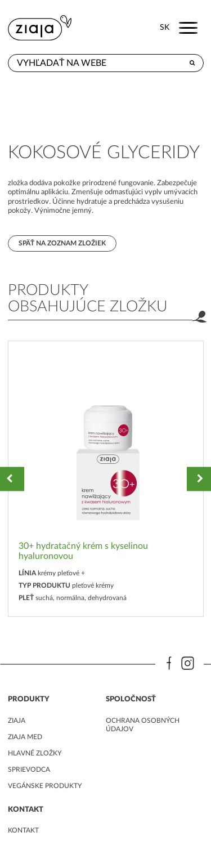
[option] (106, 479)
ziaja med (25, 737)
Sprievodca (29, 769)
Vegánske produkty (45, 786)
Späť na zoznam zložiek (62, 243)
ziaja (17, 721)
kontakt (23, 830)
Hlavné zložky (35, 753)
